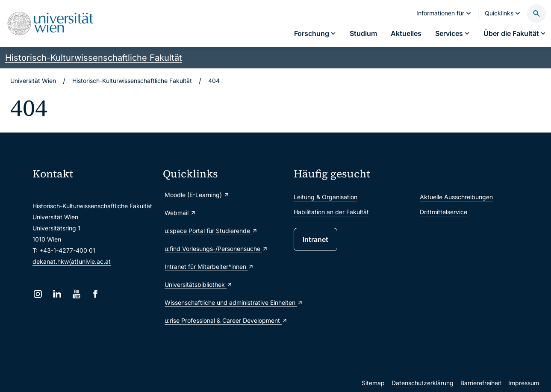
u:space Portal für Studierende (211, 231)
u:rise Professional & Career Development (225, 320)
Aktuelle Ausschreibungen (456, 197)
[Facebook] (96, 294)
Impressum (524, 383)
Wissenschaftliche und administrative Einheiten (225, 302)
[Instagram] (38, 294)
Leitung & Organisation (326, 197)
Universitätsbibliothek (199, 284)
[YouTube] (76, 294)
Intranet (315, 239)
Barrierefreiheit (481, 383)
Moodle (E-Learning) (197, 195)
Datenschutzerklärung (423, 383)
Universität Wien (33, 81)
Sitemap (373, 383)
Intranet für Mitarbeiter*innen (209, 267)
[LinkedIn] (57, 294)
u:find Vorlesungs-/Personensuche (216, 249)
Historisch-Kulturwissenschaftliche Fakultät (94, 58)
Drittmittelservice (443, 212)
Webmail (180, 213)
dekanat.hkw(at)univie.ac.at (72, 261)
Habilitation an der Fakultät (331, 212)
